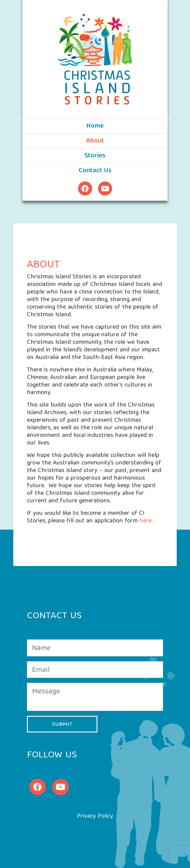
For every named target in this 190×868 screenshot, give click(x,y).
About (108, 141)
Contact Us (95, 171)
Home (95, 126)
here (146, 521)
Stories (95, 156)
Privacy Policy (95, 816)
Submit (62, 725)
